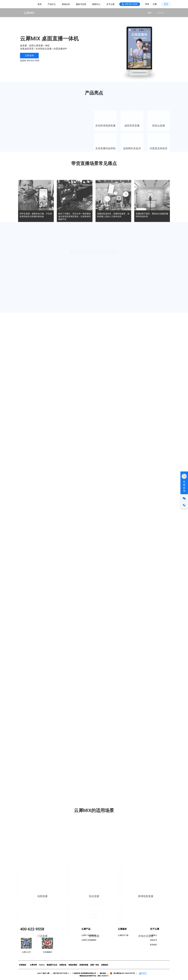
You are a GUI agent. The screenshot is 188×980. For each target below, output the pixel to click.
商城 (166, 4)
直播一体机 (95, 965)
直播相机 (105, 965)
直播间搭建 (84, 965)
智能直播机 (73, 965)
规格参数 (161, 13)
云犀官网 (33, 965)
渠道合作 (66, 4)
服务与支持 (81, 4)
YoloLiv (42, 965)
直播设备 (63, 965)
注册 (155, 4)
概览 (150, 13)
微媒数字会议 (52, 965)
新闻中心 (96, 4)
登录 (147, 4)
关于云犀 (110, 4)
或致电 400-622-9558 (30, 61)
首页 (40, 4)
